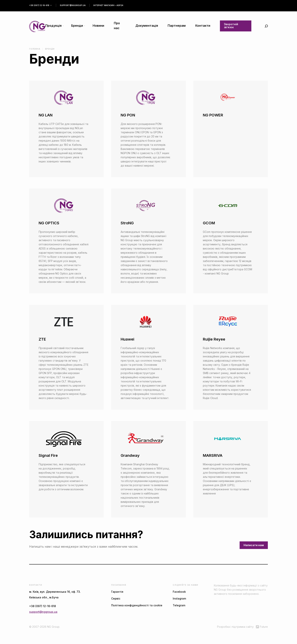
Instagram (179, 598)
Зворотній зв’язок (231, 26)
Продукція (53, 26)
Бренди (77, 26)
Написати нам (254, 545)
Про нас (117, 26)
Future (262, 627)
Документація (147, 26)
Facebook (179, 592)
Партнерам (177, 26)
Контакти (203, 26)
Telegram (179, 605)
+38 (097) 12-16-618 (39, 5)
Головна (35, 49)
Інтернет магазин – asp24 (108, 5)
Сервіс (116, 598)
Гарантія (117, 592)
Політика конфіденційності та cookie (137, 605)
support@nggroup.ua (73, 5)
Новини (98, 26)
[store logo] (37, 27)
